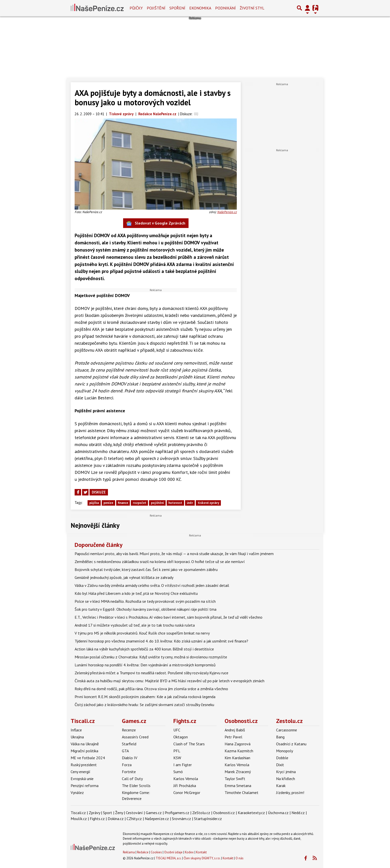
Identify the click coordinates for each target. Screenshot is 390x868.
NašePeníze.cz (227, 212)
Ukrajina (77, 737)
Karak (281, 786)
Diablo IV (130, 758)
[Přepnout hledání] (299, 8)
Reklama (129, 852)
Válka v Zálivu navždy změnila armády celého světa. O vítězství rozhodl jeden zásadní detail (152, 585)
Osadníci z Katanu (291, 744)
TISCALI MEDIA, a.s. (169, 858)
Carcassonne (287, 730)
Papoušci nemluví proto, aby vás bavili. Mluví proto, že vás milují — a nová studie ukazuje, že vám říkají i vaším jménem (174, 554)
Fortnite (129, 772)
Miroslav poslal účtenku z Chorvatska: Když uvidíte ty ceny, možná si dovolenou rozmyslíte (151, 657)
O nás (240, 858)
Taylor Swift (235, 779)
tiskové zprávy (208, 503)
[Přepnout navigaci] (307, 8)
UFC (177, 730)
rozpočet (140, 503)
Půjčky (136, 8)
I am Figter (183, 765)
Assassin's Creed (135, 737)
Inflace (76, 730)
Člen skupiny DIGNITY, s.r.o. (202, 858)
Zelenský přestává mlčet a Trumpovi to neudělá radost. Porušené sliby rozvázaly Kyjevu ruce (151, 673)
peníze (108, 503)
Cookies (156, 852)
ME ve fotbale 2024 (88, 758)
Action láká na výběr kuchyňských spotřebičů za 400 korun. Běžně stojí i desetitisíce (144, 649)
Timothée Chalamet (242, 793)
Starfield (129, 744)
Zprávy (94, 813)
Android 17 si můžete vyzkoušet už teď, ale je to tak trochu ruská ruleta (135, 625)
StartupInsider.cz (208, 819)
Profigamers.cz (177, 813)
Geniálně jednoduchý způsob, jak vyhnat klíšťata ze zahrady (124, 577)
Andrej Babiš (235, 730)
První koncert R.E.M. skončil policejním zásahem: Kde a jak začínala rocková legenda (145, 697)
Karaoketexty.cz (251, 813)
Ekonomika (200, 8)
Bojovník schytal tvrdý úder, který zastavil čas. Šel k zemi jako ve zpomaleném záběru (146, 569)
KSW (177, 758)
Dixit (280, 765)
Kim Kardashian (237, 758)
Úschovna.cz (278, 813)
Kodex (190, 852)
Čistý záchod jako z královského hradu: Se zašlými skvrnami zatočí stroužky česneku (144, 705)
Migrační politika (84, 751)
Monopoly (285, 751)
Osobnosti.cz (241, 721)
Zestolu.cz (289, 721)
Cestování (134, 813)
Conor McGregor (187, 793)
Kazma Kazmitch (239, 751)
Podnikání (225, 8)
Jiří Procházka (185, 786)
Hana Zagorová (238, 744)
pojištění (157, 503)
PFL (177, 751)
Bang (280, 737)
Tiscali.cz (83, 721)
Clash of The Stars (189, 744)
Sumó (178, 772)
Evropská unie (82, 779)
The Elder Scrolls (136, 786)
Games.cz (134, 721)
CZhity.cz (134, 819)
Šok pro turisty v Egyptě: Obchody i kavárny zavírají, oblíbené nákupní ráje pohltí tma (146, 609)
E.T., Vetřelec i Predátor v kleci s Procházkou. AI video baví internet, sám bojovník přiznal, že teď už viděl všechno (169, 617)
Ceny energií (80, 772)
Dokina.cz (116, 819)
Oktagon (181, 737)
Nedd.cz (298, 813)
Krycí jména (286, 772)
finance (123, 503)
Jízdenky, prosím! (290, 793)
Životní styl (252, 8)
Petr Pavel (233, 737)
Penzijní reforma (85, 786)
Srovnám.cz (181, 819)
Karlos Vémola (186, 779)
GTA (125, 751)
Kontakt (201, 852)
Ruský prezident (84, 765)
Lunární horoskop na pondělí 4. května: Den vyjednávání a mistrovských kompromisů (145, 665)
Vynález (77, 793)
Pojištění (156, 8)
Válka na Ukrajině (85, 744)
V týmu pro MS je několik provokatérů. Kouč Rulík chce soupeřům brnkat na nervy (142, 633)
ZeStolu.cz (201, 813)
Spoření (177, 8)
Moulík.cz (79, 819)
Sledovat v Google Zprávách (156, 223)
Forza (127, 765)
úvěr (190, 503)
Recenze (129, 730)
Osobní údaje (173, 852)
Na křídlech (286, 779)
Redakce (143, 852)
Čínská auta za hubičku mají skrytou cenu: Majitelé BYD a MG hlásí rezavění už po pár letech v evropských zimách (170, 681)
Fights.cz (185, 721)
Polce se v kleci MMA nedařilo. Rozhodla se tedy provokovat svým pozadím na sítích (145, 601)
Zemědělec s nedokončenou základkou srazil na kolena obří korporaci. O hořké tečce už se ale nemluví (160, 562)
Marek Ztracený (238, 772)
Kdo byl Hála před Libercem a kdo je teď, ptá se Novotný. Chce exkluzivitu (136, 593)
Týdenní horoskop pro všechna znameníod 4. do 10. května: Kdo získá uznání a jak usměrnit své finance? (161, 641)
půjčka (94, 503)
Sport (108, 813)
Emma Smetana (238, 786)
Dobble (282, 758)
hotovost (175, 503)
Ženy (119, 813)
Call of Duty (132, 779)
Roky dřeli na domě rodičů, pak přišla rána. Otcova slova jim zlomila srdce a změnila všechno (151, 689)
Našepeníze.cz (157, 819)
